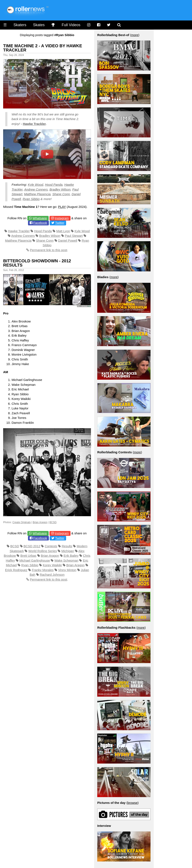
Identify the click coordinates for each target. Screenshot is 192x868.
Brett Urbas (28, 556)
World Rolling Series (43, 551)
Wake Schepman (66, 560)
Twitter (60, 223)
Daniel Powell (68, 240)
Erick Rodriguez (16, 570)
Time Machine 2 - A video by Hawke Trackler (43, 48)
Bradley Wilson (60, 189)
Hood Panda (54, 185)
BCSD (53, 522)
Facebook (40, 223)
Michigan (68, 551)
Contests (51, 546)
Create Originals (22, 522)
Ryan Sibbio (31, 199)
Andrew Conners (36, 189)
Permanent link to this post (49, 250)
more (135, 35)
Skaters (20, 25)
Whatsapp (40, 218)
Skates (39, 25)
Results (67, 546)
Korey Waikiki (52, 565)
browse (132, 803)
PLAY (62, 207)
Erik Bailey (71, 556)
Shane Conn (61, 194)
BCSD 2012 (32, 546)
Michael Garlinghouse (35, 560)
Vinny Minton (67, 570)
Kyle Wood (36, 185)
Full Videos (71, 25)
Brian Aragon (40, 522)
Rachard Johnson (52, 575)
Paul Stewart (74, 236)
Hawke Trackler (34, 124)
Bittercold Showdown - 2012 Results (37, 263)
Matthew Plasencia (37, 194)
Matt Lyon (63, 231)
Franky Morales (43, 570)
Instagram (62, 218)
